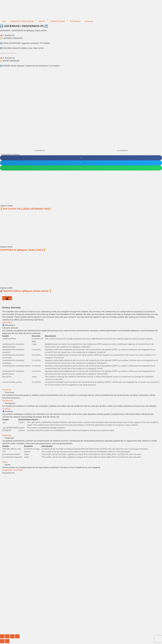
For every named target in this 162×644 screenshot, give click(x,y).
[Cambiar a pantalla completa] (7, 636)
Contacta (89, 21)
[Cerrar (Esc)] (17, 636)
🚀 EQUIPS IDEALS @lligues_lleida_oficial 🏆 (26, 291)
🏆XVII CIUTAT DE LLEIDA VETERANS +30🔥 (25, 209)
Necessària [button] (7, 322)
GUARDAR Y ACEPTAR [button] (12, 470)
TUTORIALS (75, 21)
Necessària (10, 325)
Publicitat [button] (7, 435)
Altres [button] (5, 462)
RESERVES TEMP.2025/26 (22, 21)
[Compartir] (12, 636)
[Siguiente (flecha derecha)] (7, 641)
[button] (81, 158)
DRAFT (42, 21)
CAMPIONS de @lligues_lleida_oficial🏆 (23, 250)
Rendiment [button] (7, 401)
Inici (4, 21)
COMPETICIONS (58, 21)
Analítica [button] (6, 409)
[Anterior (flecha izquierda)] (2, 641)
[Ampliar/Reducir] (2, 636)
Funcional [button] (7, 390)
